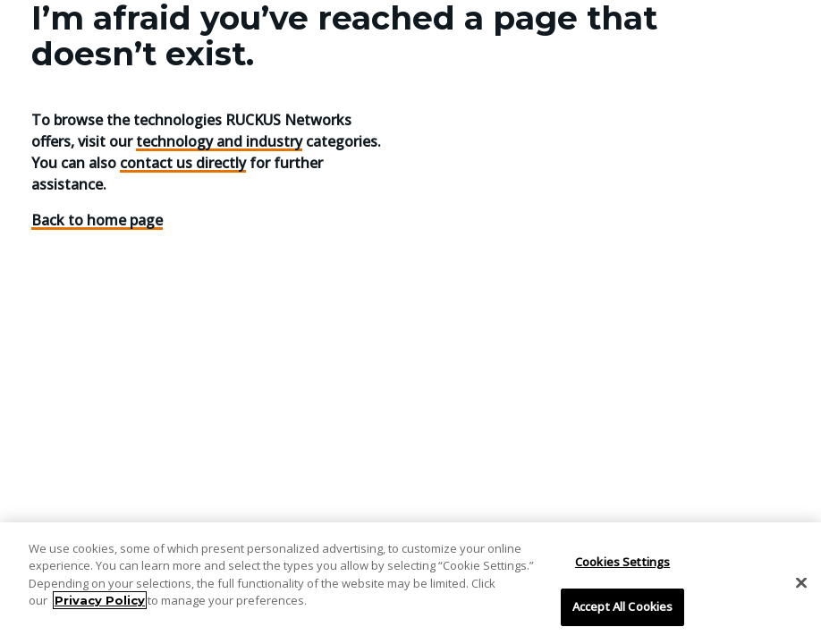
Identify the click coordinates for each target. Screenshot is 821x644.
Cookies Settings (622, 562)
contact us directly (183, 163)
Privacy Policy (100, 600)
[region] (410, 583)
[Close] (801, 582)
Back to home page (97, 220)
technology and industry (219, 141)
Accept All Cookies (622, 606)
